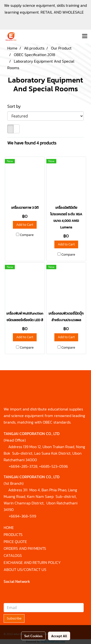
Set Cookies (33, 636)
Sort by (16, 106)
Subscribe (14, 618)
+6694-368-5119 (22, 516)
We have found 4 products (32, 143)
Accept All (59, 636)
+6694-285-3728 (23, 466)
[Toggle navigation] (85, 36)
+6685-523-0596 (54, 466)
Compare (27, 235)
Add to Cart (25, 225)
